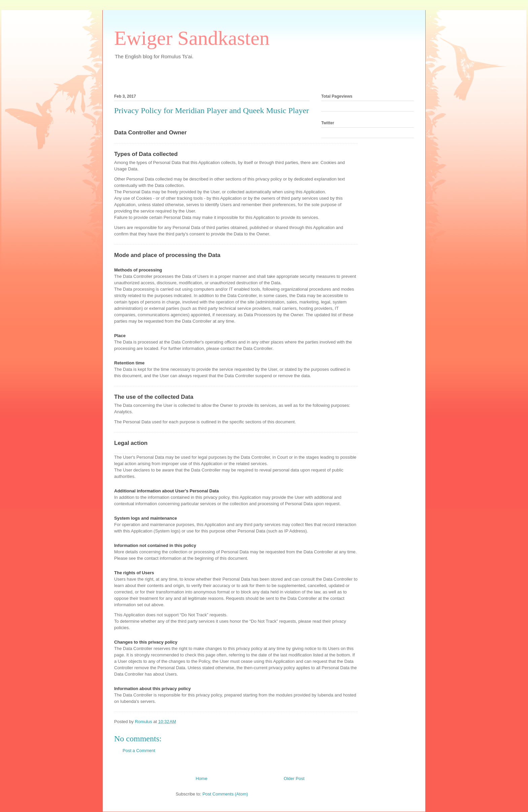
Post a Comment (139, 751)
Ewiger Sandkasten (192, 38)
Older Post (294, 778)
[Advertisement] (193, 75)
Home (202, 778)
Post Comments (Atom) (225, 794)
